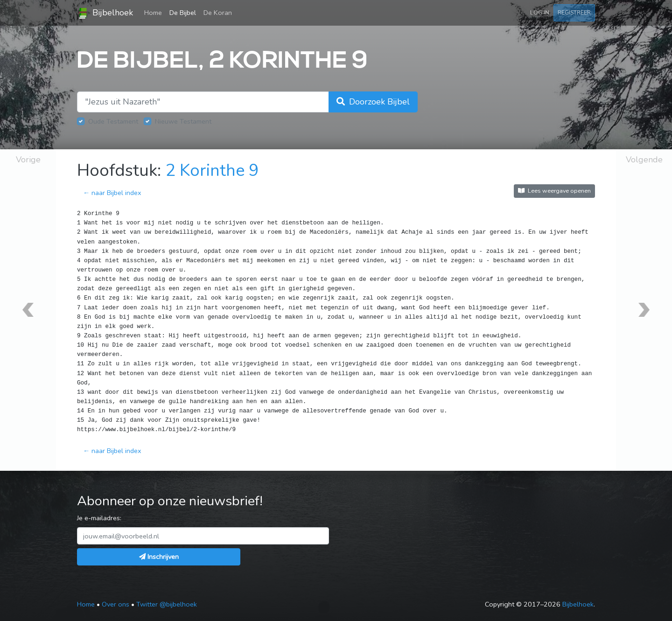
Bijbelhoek (105, 13)
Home (155, 12)
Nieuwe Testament (183, 121)
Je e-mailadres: (99, 518)
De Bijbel (183, 13)
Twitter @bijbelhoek (167, 604)
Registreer (574, 12)
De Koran (218, 13)
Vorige (28, 160)
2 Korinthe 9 (212, 171)
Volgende (644, 160)
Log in (540, 12)
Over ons (115, 604)
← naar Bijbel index (112, 193)
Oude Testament (113, 121)
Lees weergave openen (554, 191)
